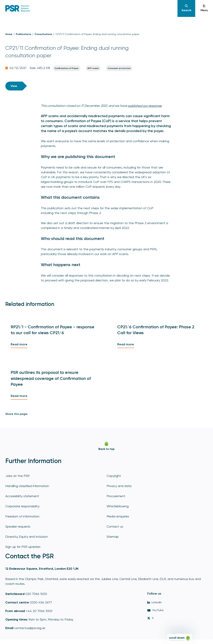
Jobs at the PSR (17, 476)
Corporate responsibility (22, 506)
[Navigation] (186, 8)
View (14, 86)
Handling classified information (27, 486)
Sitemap (113, 537)
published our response (145, 106)
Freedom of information (22, 516)
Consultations (43, 34)
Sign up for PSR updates (23, 547)
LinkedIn (155, 602)
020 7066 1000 (36, 594)
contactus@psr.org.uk (30, 628)
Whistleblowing (118, 506)
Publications (23, 34)
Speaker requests (18, 526)
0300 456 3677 (41, 602)
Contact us (115, 526)
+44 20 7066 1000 (39, 611)
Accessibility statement (22, 496)
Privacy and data (119, 486)
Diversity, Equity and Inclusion (27, 537)
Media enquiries (118, 516)
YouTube (155, 610)
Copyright (114, 476)
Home (9, 34)
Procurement (116, 496)
